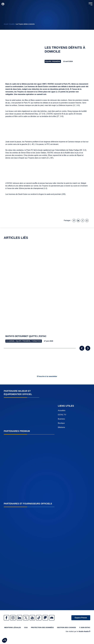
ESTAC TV (62, 415)
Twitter (26, 618)
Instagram (13, 618)
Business (61, 419)
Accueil (6, 24)
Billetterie (61, 427)
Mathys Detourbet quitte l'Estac (26, 336)
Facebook (6, 618)
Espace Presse (81, 618)
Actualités (12, 24)
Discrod (52, 618)
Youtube (32, 618)
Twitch (45, 618)
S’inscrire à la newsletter (47, 376)
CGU (26, 627)
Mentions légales (13, 627)
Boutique (61, 423)
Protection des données (42, 627)
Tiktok (39, 618)
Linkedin (19, 618)
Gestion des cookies (67, 627)
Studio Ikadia (84, 631)
